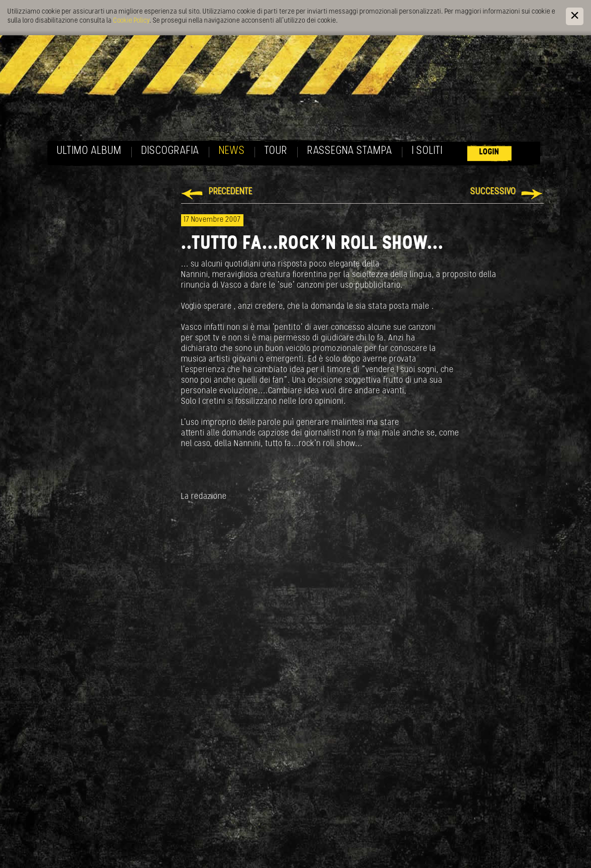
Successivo (493, 192)
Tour (276, 151)
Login (489, 152)
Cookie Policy (131, 21)
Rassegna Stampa (350, 151)
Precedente (231, 192)
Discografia (170, 151)
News (232, 151)
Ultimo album (89, 151)
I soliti (427, 151)
